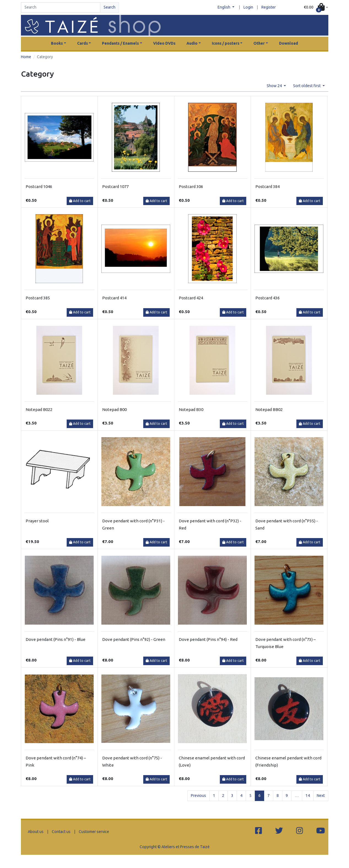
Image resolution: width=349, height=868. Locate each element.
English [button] (224, 7)
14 (308, 796)
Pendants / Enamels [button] (120, 43)
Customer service (94, 832)
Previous (198, 796)
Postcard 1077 (115, 186)
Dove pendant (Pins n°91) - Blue (56, 639)
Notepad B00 (114, 409)
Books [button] (57, 43)
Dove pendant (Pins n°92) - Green (134, 639)
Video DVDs (164, 43)
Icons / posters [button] (226, 43)
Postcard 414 (114, 298)
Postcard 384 (267, 186)
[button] (316, 8)
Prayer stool (37, 521)
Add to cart (80, 201)
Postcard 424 (191, 298)
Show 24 (275, 86)
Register (269, 7)
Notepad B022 (39, 409)
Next (321, 796)
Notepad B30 (191, 409)
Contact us (61, 832)
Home (26, 57)
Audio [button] (192, 43)
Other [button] (259, 43)
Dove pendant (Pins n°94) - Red (208, 639)
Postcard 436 (267, 298)
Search (109, 7)
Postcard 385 (38, 298)
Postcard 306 (191, 186)
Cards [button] (82, 43)
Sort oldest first (307, 86)
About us (36, 832)
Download (289, 43)
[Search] (61, 7)
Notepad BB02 (269, 409)
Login (248, 7)
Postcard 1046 (39, 186)
